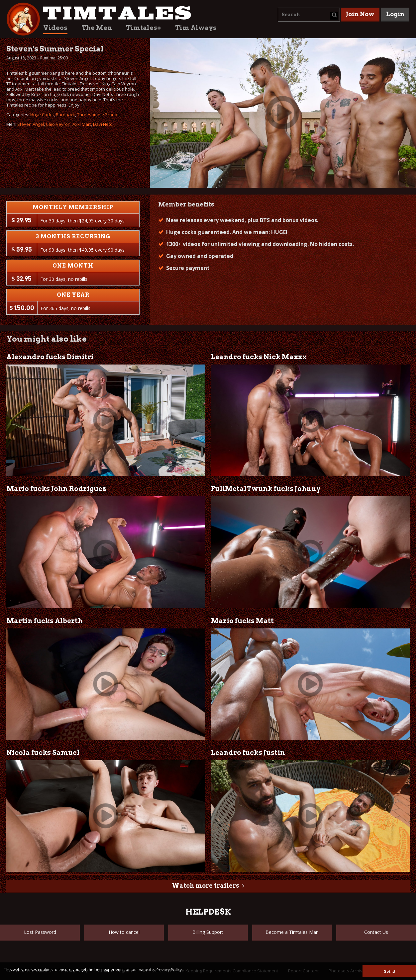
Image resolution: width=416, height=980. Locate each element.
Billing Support (208, 932)
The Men (97, 28)
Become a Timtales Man (292, 932)
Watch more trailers (205, 886)
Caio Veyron (58, 124)
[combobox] (309, 15)
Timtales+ (144, 28)
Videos (55, 28)
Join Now (360, 14)
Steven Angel (31, 124)
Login (395, 14)
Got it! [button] (389, 971)
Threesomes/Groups (98, 115)
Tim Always (196, 28)
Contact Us (376, 932)
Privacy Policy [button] (169, 970)
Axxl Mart (82, 124)
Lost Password (40, 932)
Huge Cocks (42, 115)
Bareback (65, 115)
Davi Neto (103, 124)
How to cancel (124, 932)
